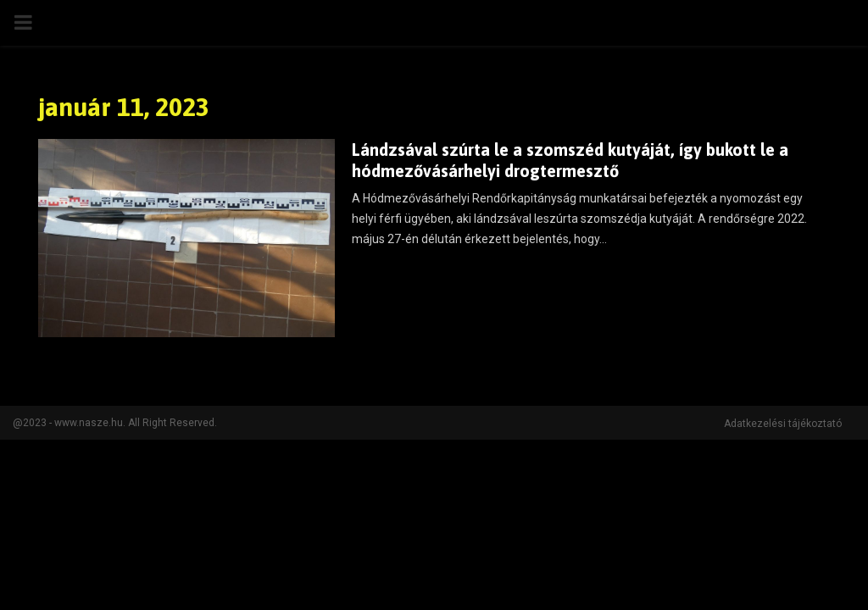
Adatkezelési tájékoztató (783, 424)
